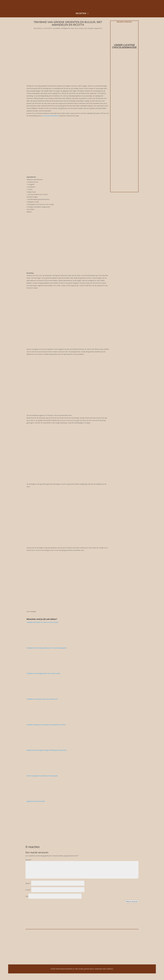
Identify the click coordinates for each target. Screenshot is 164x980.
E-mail (28, 890)
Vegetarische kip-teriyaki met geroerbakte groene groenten (47, 750)
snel (85, 28)
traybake (91, 28)
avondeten (56, 28)
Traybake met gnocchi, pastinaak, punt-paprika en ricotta (46, 725)
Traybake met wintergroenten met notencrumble (43, 673)
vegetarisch (98, 28)
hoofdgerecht (65, 28)
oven (76, 28)
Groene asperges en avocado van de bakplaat (42, 776)
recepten (81, 13)
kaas (72, 28)
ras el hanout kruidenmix (51, 116)
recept (81, 28)
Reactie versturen (132, 901)
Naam (28, 883)
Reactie (29, 860)
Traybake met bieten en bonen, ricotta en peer (42, 622)
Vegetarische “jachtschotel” (36, 801)
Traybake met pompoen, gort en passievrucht (42, 699)
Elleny (39, 28)
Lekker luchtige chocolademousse (124, 46)
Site (27, 896)
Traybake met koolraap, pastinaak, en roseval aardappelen (46, 648)
